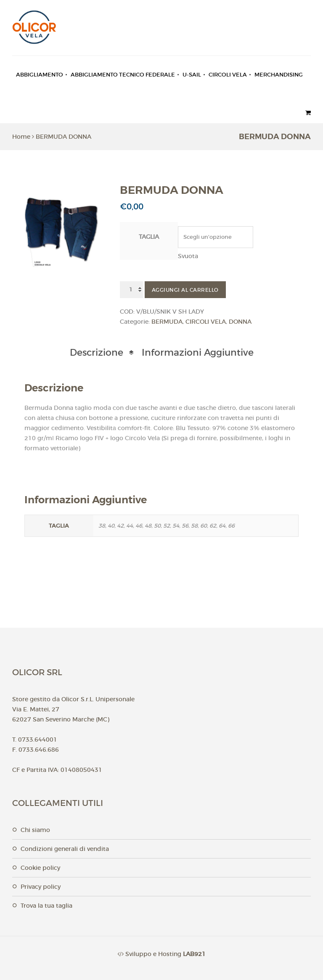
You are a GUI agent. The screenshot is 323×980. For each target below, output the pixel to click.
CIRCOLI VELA (228, 75)
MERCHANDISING (279, 75)
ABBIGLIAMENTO (40, 75)
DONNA (240, 322)
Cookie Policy (40, 868)
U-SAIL (192, 75)
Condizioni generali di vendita (65, 849)
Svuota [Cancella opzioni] (188, 256)
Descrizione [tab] (97, 353)
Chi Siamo (35, 830)
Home (21, 137)
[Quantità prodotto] (131, 290)
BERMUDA (167, 322)
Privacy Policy (41, 887)
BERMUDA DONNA (64, 137)
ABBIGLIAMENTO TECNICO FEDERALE (123, 75)
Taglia (149, 237)
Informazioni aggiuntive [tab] (198, 353)
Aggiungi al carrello (185, 290)
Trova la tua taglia (46, 906)
